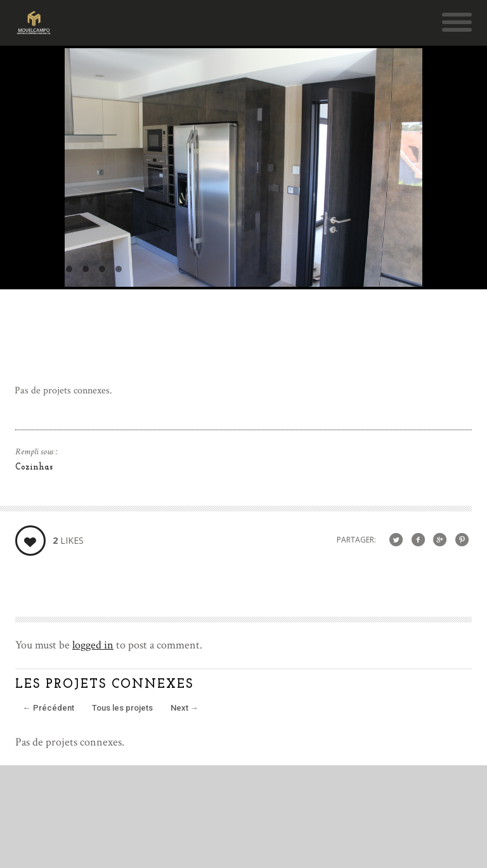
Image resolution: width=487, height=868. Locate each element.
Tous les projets (122, 708)
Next (185, 708)
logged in (93, 645)
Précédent (49, 708)
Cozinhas (34, 467)
